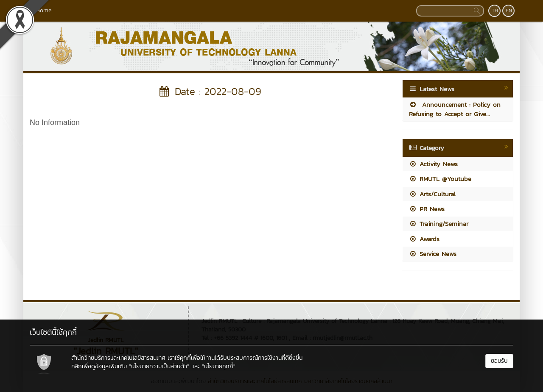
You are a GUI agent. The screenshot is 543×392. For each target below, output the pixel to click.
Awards (424, 239)
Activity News (433, 164)
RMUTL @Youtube (440, 179)
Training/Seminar (439, 224)
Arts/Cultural (432, 194)
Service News (433, 254)
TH (495, 11)
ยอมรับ (499, 361)
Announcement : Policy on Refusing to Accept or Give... (455, 109)
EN (509, 11)
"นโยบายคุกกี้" (219, 366)
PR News (427, 209)
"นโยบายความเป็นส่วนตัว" (159, 366)
